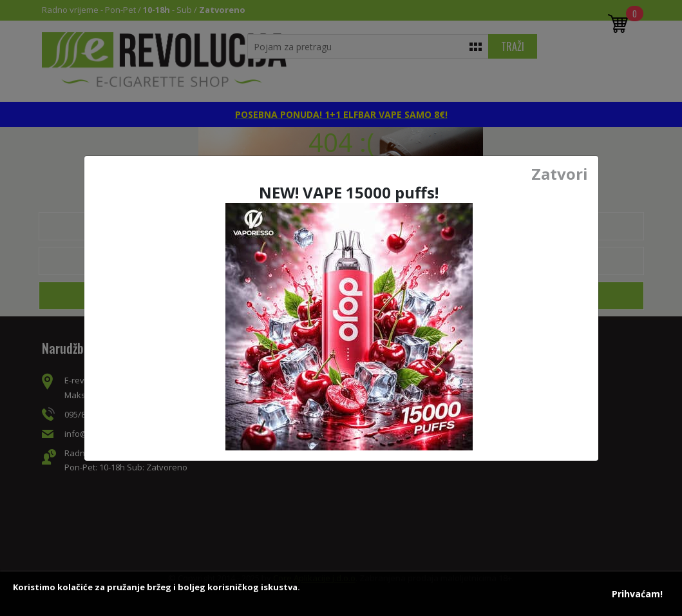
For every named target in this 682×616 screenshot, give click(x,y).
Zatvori (560, 174)
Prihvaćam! (637, 594)
